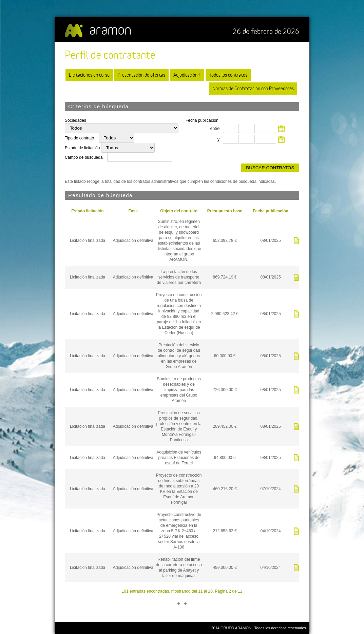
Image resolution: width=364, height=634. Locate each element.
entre (215, 129)
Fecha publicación (271, 211)
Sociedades (75, 120)
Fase (133, 211)
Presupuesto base (225, 211)
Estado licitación (87, 211)
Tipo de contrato (80, 138)
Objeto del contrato (179, 211)
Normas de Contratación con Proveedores (253, 88)
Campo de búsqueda (84, 157)
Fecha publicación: (203, 120)
